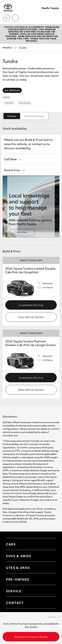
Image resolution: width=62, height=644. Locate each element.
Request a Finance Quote (31, 637)
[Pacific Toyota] (8, 8)
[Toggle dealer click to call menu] (7, 18)
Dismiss (52, 617)
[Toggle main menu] (55, 18)
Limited (9, 103)
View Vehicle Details (31, 317)
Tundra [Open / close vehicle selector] (15, 48)
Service (14, 591)
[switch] (26, 116)
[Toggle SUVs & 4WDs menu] (50, 556)
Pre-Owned (18, 579)
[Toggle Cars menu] (50, 544)
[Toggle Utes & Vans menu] (50, 567)
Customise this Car (31, 305)
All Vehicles (12, 90)
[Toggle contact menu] (50, 579)
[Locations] (15, 18)
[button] (14, 170)
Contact (15, 602)
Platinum (25, 103)
